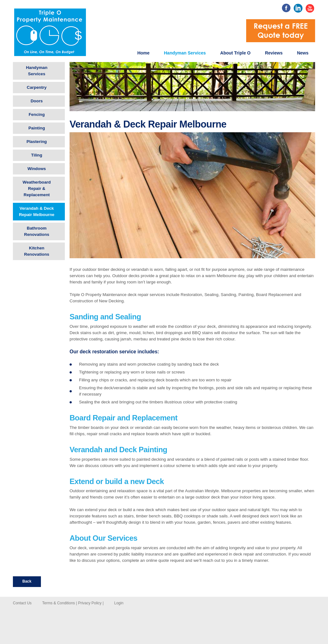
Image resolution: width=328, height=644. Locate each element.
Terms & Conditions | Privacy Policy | (73, 603)
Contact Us (22, 603)
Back (27, 581)
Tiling (37, 155)
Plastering (37, 142)
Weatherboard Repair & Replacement (37, 188)
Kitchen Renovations (37, 251)
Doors (37, 101)
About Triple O (235, 53)
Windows (37, 169)
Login (119, 603)
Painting (37, 128)
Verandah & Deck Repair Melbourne (37, 211)
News (303, 53)
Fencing (37, 114)
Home (143, 53)
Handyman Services (185, 53)
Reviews (274, 53)
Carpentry (37, 87)
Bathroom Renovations (37, 231)
